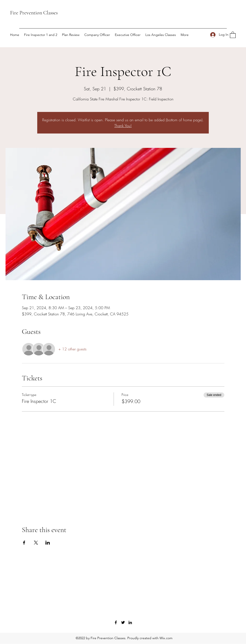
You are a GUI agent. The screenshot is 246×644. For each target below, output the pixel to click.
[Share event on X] (36, 543)
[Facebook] (116, 622)
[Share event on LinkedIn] (48, 543)
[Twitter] (123, 622)
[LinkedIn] (130, 622)
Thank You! (123, 126)
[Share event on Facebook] (24, 543)
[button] (233, 35)
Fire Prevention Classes (34, 13)
